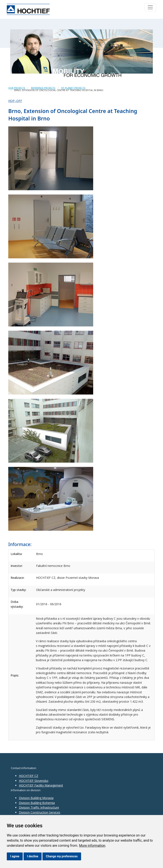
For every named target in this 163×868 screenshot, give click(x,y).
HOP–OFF (15, 101)
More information (92, 846)
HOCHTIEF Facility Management (41, 785)
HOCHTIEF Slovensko (34, 781)
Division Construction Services (40, 812)
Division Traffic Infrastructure (39, 807)
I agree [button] (15, 856)
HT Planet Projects (73, 88)
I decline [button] (33, 856)
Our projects (17, 88)
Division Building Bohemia (37, 803)
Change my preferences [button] (62, 856)
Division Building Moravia (36, 798)
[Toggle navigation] (150, 7)
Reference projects (43, 88)
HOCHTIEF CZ (29, 776)
